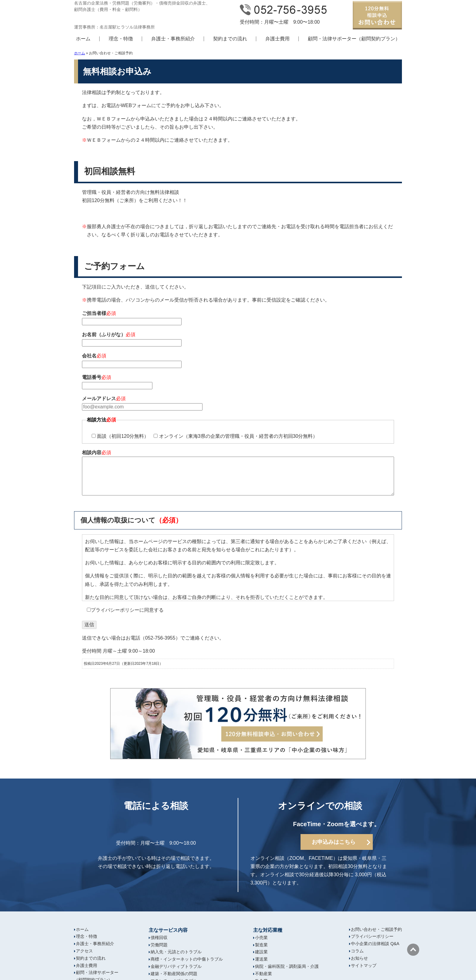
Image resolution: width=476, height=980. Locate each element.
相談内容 (238, 474)
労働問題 (159, 945)
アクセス (84, 951)
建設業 (261, 952)
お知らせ (359, 958)
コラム (357, 951)
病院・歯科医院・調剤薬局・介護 (287, 966)
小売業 (261, 938)
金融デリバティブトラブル (176, 966)
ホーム (83, 39)
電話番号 (238, 382)
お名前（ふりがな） (238, 339)
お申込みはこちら (334, 842)
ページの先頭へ (413, 950)
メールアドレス (238, 403)
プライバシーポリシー (372, 936)
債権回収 (159, 938)
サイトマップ (364, 965)
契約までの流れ (230, 39)
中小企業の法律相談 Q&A (375, 944)
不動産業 (263, 974)
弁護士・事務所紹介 (173, 39)
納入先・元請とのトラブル (176, 952)
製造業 (261, 945)
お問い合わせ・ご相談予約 (376, 929)
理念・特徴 (121, 39)
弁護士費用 (277, 39)
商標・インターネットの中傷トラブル (187, 959)
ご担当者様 (238, 318)
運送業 (261, 959)
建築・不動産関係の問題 (174, 974)
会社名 (238, 361)
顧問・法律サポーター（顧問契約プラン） (354, 39)
